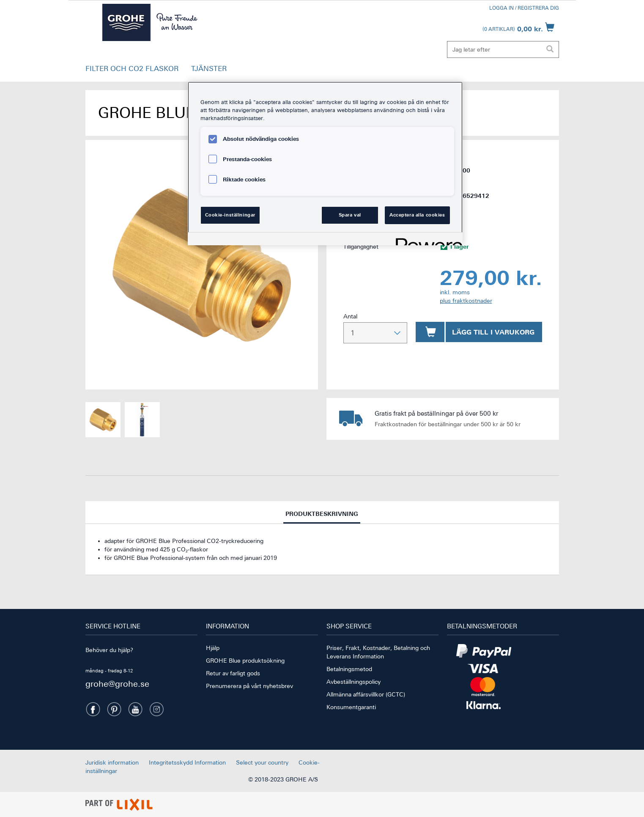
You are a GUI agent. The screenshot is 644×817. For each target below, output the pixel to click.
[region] (325, 163)
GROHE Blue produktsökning (245, 661)
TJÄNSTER (209, 69)
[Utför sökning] (550, 49)
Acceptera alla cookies (417, 215)
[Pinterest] (114, 709)
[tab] (322, 513)
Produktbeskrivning (322, 517)
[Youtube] (135, 709)
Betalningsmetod (349, 669)
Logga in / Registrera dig (524, 8)
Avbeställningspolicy (354, 682)
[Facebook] (93, 709)
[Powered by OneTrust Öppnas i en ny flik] (426, 240)
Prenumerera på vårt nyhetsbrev (249, 686)
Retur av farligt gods (233, 673)
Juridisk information (112, 762)
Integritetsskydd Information (187, 762)
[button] (132, 71)
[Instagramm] (156, 709)
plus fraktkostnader (466, 301)
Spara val (350, 215)
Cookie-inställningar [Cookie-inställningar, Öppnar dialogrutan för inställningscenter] (230, 215)
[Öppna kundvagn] (518, 27)
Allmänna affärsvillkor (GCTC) (366, 694)
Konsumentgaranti (351, 707)
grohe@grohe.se (117, 684)
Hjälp (213, 648)
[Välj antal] (375, 333)
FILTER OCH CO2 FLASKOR (132, 69)
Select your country (262, 762)
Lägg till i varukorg (493, 332)
